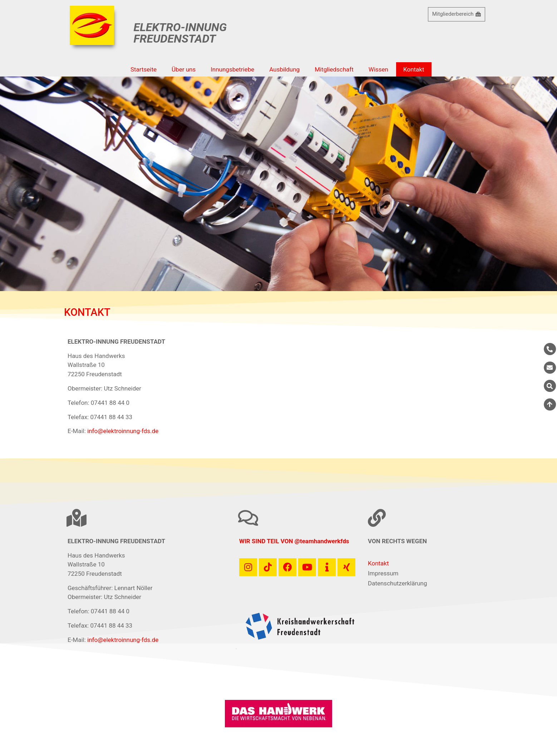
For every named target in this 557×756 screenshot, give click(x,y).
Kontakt (414, 69)
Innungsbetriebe (232, 69)
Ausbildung (284, 69)
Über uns (184, 69)
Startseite (144, 69)
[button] (236, 649)
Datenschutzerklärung (397, 583)
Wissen (378, 69)
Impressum (383, 573)
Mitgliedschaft (334, 69)
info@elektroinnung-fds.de (123, 431)
